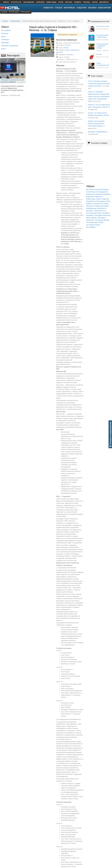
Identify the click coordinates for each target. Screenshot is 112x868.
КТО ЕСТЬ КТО (16, 2)
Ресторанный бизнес (94, 213)
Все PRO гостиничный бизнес (97, 189)
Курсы (4, 36)
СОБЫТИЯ (81, 8)
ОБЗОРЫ (92, 8)
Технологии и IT (100, 211)
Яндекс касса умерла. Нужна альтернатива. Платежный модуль (96, 123)
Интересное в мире (101, 204)
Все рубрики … (92, 227)
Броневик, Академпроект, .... (99, 132)
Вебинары (5, 43)
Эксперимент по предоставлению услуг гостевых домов (12, 81)
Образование (15, 21)
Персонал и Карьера (94, 194)
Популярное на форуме (99, 143)
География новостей (102, 215)
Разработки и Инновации (96, 201)
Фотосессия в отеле (103, 26)
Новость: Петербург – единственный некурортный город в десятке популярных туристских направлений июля (99, 96)
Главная (5, 21)
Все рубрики (6, 30)
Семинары (5, 40)
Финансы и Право (93, 206)
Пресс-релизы (91, 218)
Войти (5, 12)
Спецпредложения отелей (100, 21)
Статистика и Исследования (97, 192)
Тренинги (5, 33)
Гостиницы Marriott (102, 220)
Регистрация (15, 12)
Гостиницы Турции (93, 225)
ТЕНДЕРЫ (78, 2)
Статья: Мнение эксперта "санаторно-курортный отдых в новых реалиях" (99, 84)
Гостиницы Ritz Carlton (95, 222)
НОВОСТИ (48, 8)
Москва (66, 48)
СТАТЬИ (58, 8)
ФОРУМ (95, 2)
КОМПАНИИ (40, 2)
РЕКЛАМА (87, 2)
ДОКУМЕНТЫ (104, 2)
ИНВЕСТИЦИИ (51, 2)
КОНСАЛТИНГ (105, 8)
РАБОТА (6, 2)
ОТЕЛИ (61, 2)
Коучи (3, 49)
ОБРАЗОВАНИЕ (29, 2)
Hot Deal (99, 54)
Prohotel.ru (70, 55)
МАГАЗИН (69, 2)
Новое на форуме (97, 76)
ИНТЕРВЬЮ (69, 8)
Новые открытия (103, 199)
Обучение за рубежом (10, 46)
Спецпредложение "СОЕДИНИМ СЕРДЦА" (102, 46)
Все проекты (26, 12)
